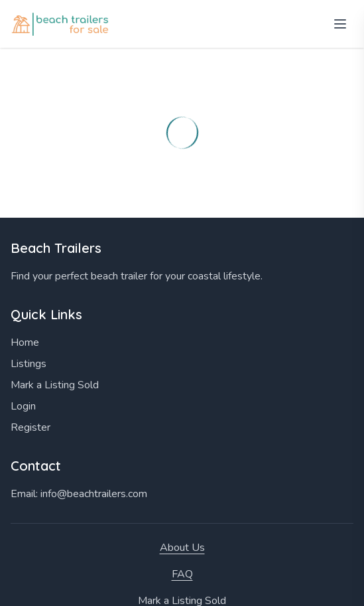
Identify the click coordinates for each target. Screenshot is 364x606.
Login (23, 406)
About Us (182, 548)
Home (25, 342)
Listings (29, 364)
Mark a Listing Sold (55, 385)
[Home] (62, 24)
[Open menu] (340, 24)
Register (30, 427)
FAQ (182, 574)
